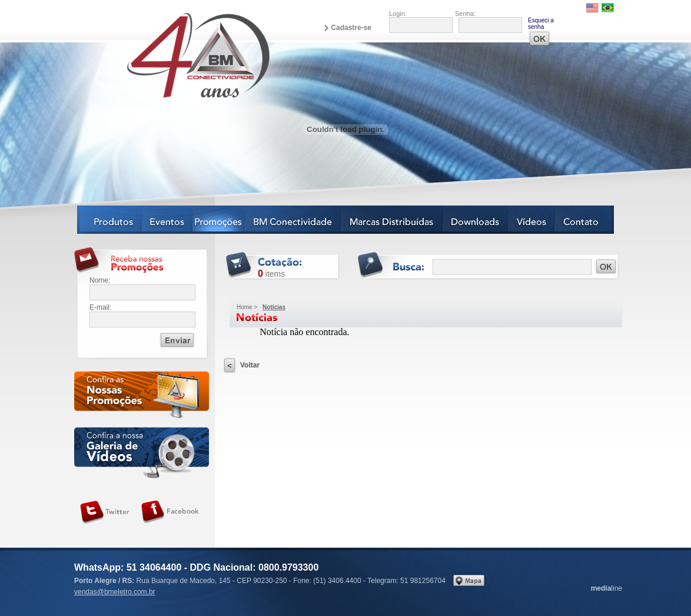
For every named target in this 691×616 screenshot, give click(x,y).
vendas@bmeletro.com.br (115, 592)
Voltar (250, 365)
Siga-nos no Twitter (105, 512)
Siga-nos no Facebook (170, 512)
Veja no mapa (469, 580)
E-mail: (100, 307)
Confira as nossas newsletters (142, 397)
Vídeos (532, 220)
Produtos (110, 220)
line (607, 588)
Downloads (476, 220)
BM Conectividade (293, 220)
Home (245, 307)
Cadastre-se (351, 28)
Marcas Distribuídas (392, 220)
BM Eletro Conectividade (171, 55)
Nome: (100, 280)
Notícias (219, 220)
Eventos (168, 220)
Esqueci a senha (541, 24)
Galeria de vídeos (142, 453)
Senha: (465, 14)
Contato (584, 220)
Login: (398, 14)
